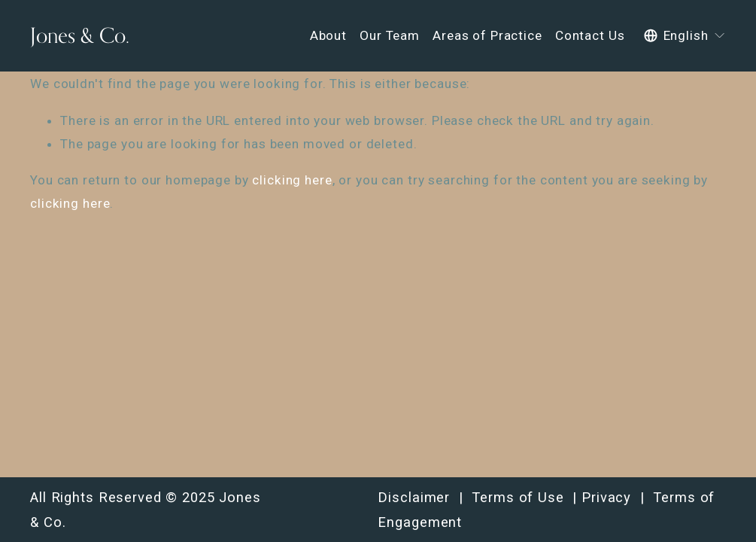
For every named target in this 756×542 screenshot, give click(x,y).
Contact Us (590, 35)
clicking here (292, 180)
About (328, 35)
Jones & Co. (80, 35)
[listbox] (685, 35)
